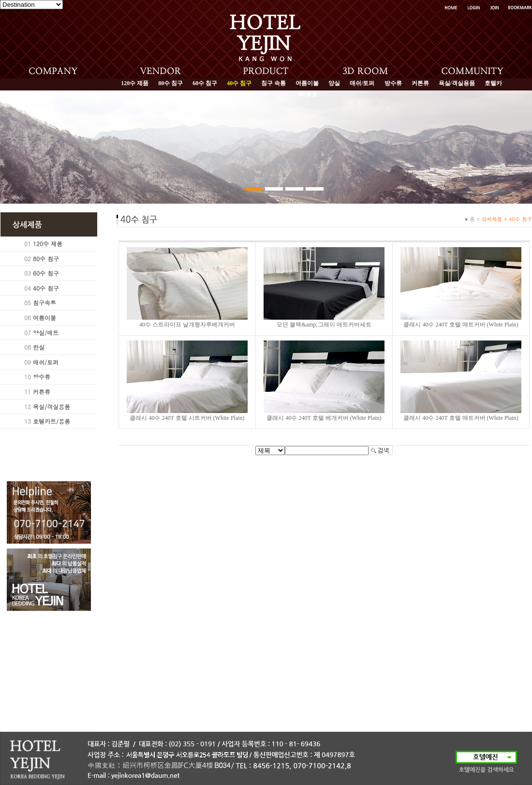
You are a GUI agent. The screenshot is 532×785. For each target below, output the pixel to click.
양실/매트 (46, 333)
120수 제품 (135, 83)
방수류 (393, 83)
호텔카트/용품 (52, 421)
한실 (39, 347)
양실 (334, 83)
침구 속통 (273, 83)
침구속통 (44, 303)
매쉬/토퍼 (362, 83)
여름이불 (307, 83)
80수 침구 (170, 83)
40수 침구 (46, 288)
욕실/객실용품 (457, 83)
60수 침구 (205, 83)
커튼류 (420, 83)
